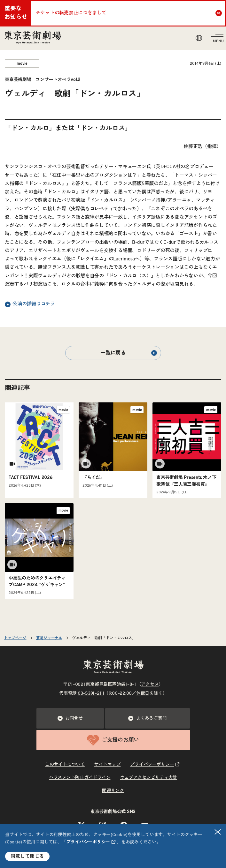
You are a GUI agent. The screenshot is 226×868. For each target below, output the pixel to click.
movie (22, 64)
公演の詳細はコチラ (30, 305)
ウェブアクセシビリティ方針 (148, 778)
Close (219, 13)
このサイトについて (65, 765)
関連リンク (113, 791)
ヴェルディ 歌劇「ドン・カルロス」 (106, 638)
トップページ (15, 638)
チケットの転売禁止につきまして (71, 13)
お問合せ (70, 718)
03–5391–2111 (91, 693)
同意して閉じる (27, 856)
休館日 (143, 693)
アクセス (150, 685)
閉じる (218, 832)
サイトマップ (108, 765)
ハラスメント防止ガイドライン (80, 778)
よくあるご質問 (147, 718)
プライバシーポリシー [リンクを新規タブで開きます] (88, 842)
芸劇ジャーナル (49, 638)
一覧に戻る (129, 353)
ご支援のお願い (113, 740)
